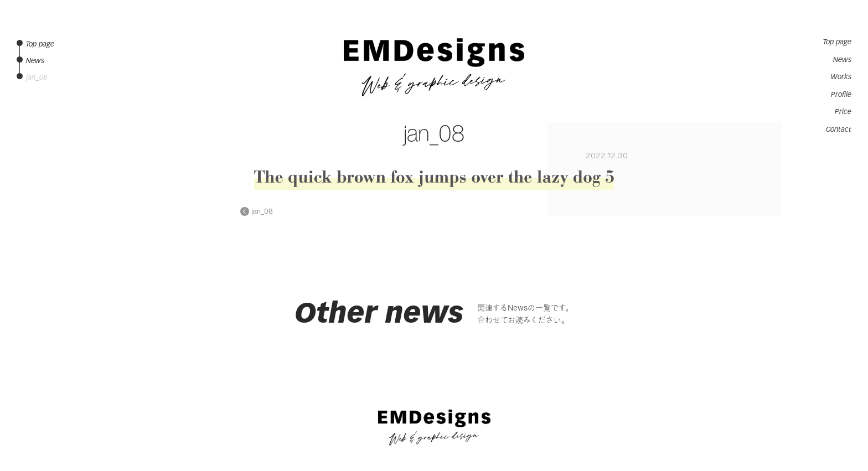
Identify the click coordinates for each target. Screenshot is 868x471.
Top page (837, 42)
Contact (839, 130)
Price (843, 112)
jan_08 (262, 211)
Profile (841, 95)
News (842, 60)
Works (841, 77)
